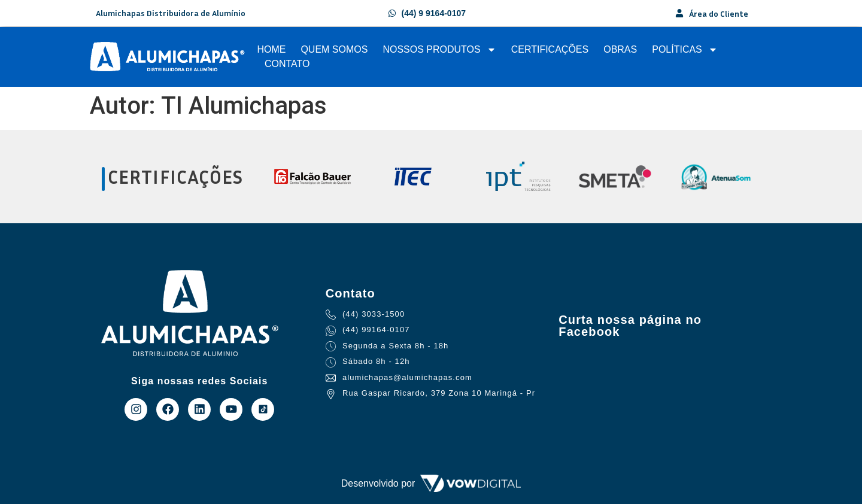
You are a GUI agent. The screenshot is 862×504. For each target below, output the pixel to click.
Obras (620, 49)
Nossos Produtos (439, 50)
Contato (287, 64)
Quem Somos (334, 49)
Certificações (550, 49)
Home (271, 49)
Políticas (685, 50)
